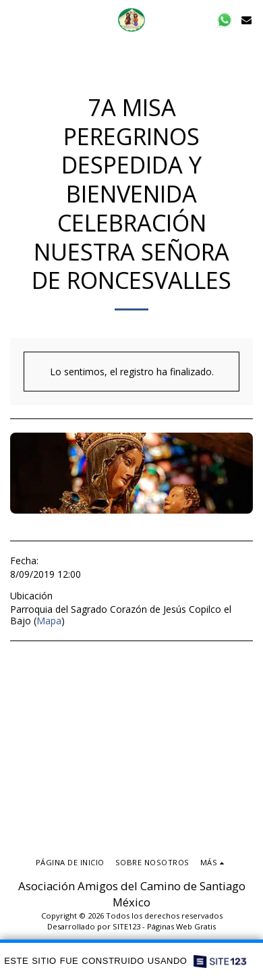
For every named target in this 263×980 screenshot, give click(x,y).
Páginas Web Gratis (181, 926)
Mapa (49, 621)
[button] (15, 19)
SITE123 (126, 926)
